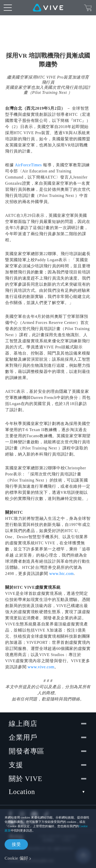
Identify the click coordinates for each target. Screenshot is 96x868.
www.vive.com (41, 667)
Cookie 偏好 (17, 858)
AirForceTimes (28, 165)
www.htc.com (61, 574)
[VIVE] (48, 8)
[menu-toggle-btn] (8, 8)
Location (48, 792)
